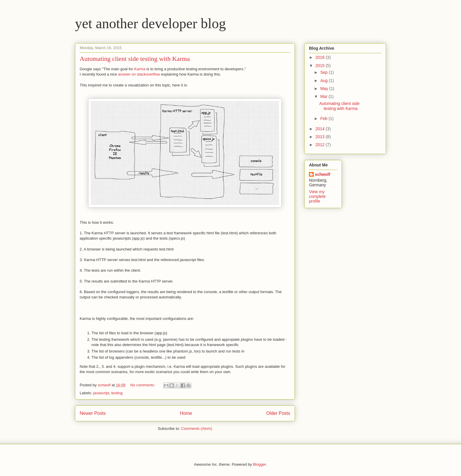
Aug (324, 81)
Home (186, 413)
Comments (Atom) (197, 429)
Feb (324, 118)
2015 (321, 66)
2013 (321, 137)
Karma (140, 69)
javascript (101, 393)
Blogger (259, 464)
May (325, 88)
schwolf (323, 174)
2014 (321, 129)
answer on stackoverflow (139, 74)
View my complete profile (317, 196)
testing (117, 393)
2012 (321, 145)
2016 (321, 57)
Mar (324, 96)
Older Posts (278, 413)
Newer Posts (93, 413)
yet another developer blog (150, 23)
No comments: (143, 385)
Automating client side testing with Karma (135, 59)
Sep (324, 72)
